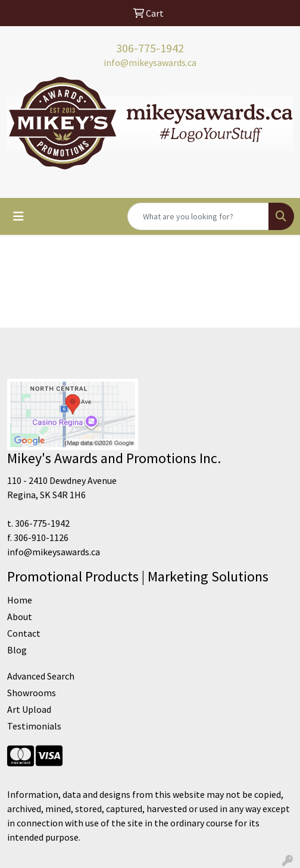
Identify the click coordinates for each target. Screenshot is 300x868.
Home (20, 600)
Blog (17, 650)
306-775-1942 (150, 48)
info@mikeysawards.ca (150, 62)
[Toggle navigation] (18, 216)
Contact (24, 633)
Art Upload (29, 709)
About (20, 617)
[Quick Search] (198, 216)
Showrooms (32, 693)
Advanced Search (41, 676)
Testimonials (34, 726)
